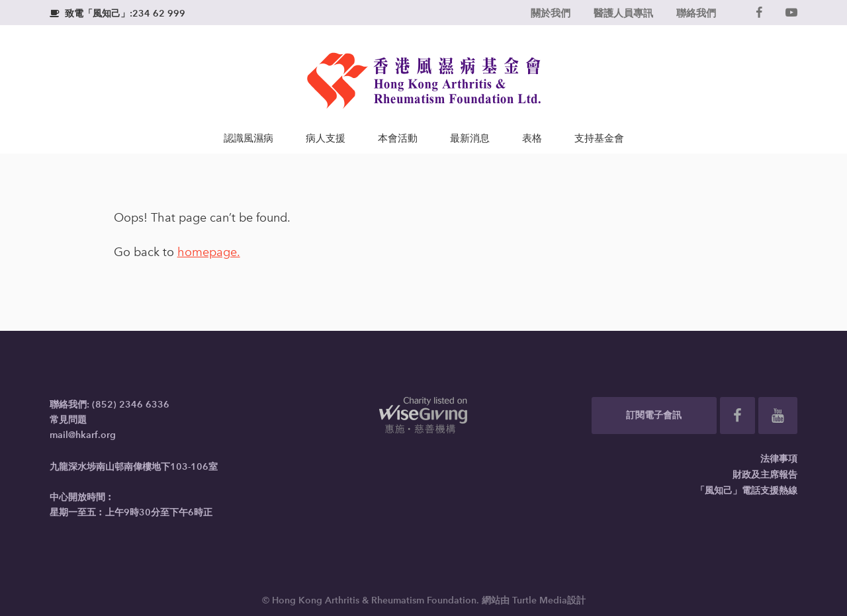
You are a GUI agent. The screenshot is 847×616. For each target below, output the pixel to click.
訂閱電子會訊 (654, 415)
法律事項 (779, 459)
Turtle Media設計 (549, 600)
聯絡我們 (696, 13)
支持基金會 (599, 138)
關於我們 (551, 13)
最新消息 (470, 138)
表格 (532, 138)
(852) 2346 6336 (131, 405)
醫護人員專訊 (623, 13)
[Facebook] (759, 13)
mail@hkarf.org (83, 435)
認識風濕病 (248, 138)
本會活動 (398, 138)
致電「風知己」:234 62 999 (117, 14)
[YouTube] (791, 13)
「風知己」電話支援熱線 (746, 491)
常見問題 (68, 420)
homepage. (209, 252)
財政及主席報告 (765, 475)
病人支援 (326, 138)
